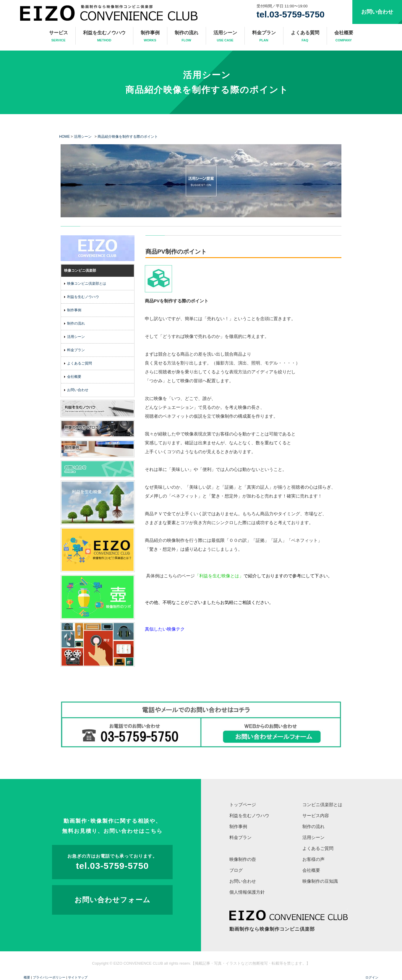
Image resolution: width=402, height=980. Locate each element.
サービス (59, 37)
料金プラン (264, 37)
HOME (64, 137)
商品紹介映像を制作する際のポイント (207, 90)
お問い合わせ (377, 12)
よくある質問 (305, 37)
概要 (27, 977)
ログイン (372, 977)
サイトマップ (78, 977)
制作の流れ (187, 37)
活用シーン (225, 37)
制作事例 (150, 37)
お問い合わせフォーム (112, 900)
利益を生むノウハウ (104, 37)
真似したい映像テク (165, 629)
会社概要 (344, 37)
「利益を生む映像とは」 (219, 576)
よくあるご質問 (80, 363)
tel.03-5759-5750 (291, 14)
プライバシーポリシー (49, 977)
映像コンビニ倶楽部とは (87, 284)
